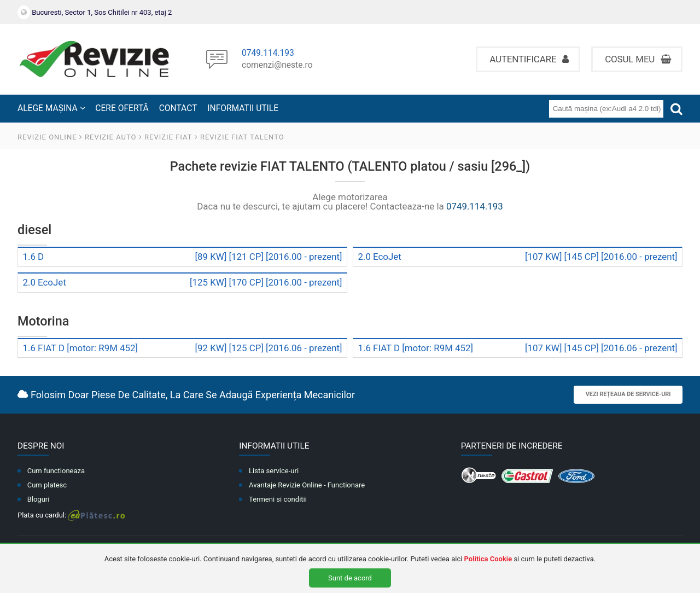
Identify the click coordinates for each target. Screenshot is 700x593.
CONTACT (178, 108)
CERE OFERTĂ (122, 108)
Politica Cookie (488, 559)
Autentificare (529, 59)
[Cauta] (676, 109)
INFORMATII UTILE (243, 108)
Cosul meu (638, 59)
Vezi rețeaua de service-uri (628, 394)
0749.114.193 (268, 54)
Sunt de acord (350, 578)
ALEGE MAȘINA (51, 108)
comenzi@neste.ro (277, 66)
